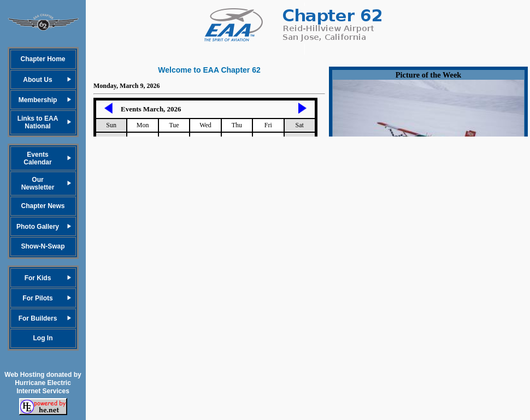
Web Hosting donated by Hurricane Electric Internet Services (43, 383)
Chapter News (43, 206)
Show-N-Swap (43, 246)
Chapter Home (43, 59)
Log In (43, 338)
